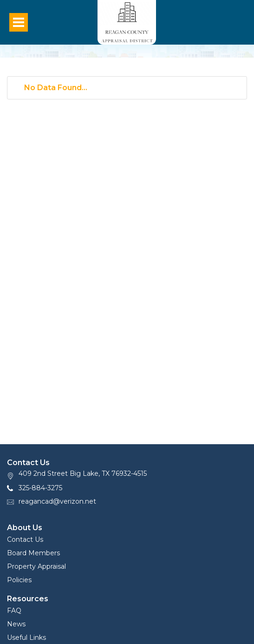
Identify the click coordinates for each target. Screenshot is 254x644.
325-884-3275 (40, 488)
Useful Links (26, 637)
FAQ (14, 611)
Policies (19, 580)
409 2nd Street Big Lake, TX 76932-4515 (83, 473)
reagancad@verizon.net (57, 501)
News (16, 624)
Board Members (33, 553)
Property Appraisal (36, 566)
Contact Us (25, 539)
